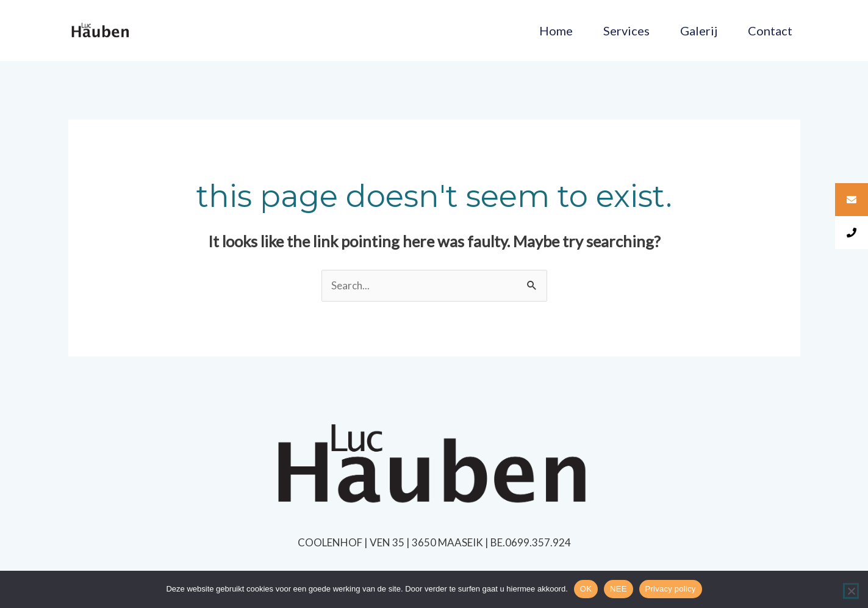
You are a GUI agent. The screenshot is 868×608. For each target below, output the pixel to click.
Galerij (699, 31)
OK (586, 589)
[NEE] (851, 591)
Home (556, 31)
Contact (770, 31)
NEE (618, 589)
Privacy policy (671, 589)
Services (626, 31)
